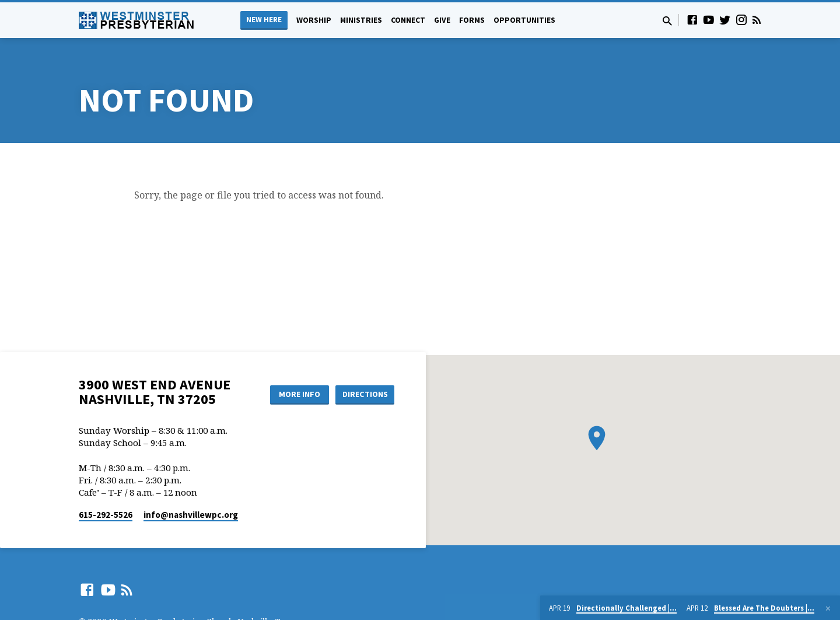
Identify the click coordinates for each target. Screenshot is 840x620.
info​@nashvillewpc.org (191, 515)
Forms (472, 20)
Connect (408, 20)
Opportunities (524, 20)
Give (442, 20)
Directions (365, 394)
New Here (264, 20)
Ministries (361, 20)
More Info (300, 394)
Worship (314, 20)
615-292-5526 (106, 515)
